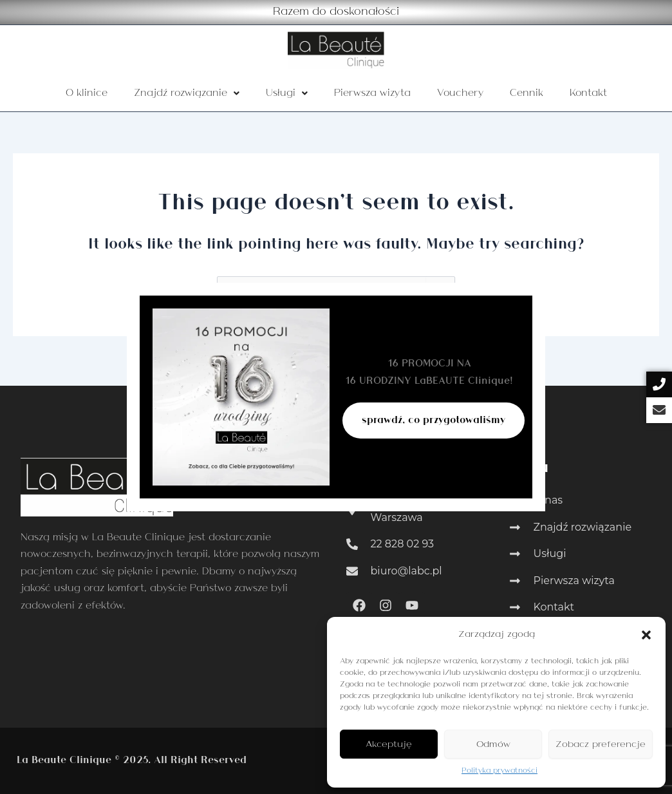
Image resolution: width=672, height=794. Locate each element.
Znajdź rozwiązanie (187, 93)
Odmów (493, 744)
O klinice (87, 93)
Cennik (527, 93)
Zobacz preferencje (601, 744)
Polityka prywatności (499, 771)
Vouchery (460, 93)
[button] (646, 635)
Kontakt (588, 93)
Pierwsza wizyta (372, 93)
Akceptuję (389, 744)
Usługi (287, 93)
